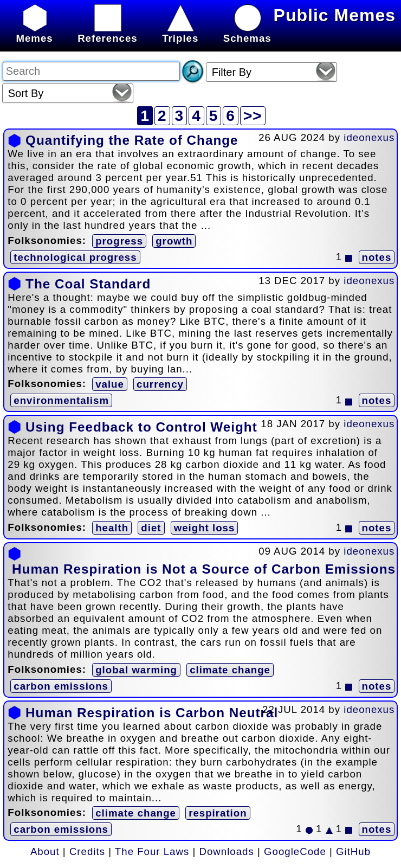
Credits (87, 851)
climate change (230, 670)
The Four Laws (152, 851)
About (45, 851)
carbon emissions (61, 686)
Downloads (227, 851)
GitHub (353, 851)
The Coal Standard (88, 284)
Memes (34, 32)
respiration (218, 813)
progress (119, 241)
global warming (136, 670)
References (108, 32)
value (110, 384)
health (112, 528)
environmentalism (61, 400)
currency (160, 384)
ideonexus (369, 137)
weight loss (205, 528)
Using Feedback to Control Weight (141, 427)
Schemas (247, 32)
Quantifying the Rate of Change (132, 140)
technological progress (75, 257)
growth (174, 241)
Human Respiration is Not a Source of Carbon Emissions (204, 569)
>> (253, 116)
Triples (180, 32)
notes (377, 257)
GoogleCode (295, 851)
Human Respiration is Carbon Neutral (152, 713)
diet (151, 528)
